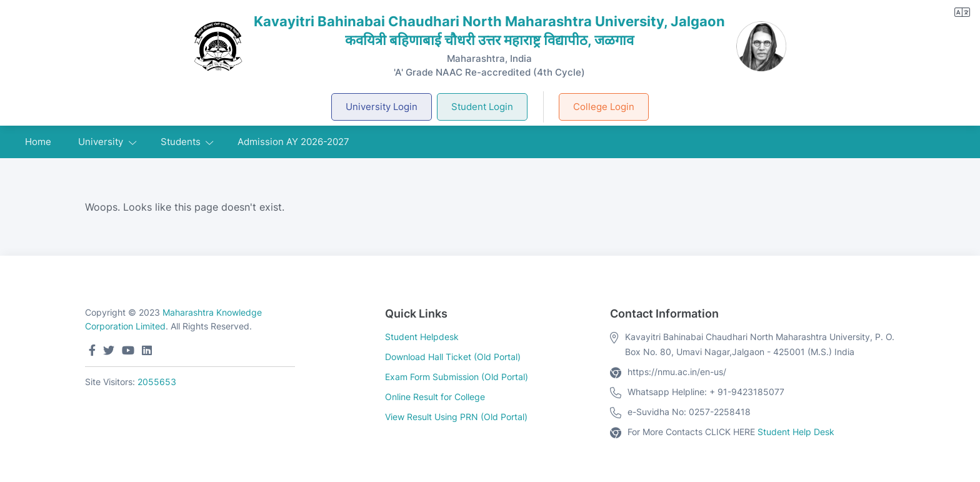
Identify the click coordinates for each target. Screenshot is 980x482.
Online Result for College (435, 397)
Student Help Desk (796, 432)
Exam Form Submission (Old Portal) (457, 377)
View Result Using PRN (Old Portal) (456, 417)
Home (38, 142)
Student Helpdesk (422, 337)
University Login (382, 107)
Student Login (482, 107)
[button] (962, 12)
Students (181, 142)
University (101, 142)
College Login (604, 107)
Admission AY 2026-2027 (293, 142)
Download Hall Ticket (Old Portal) (453, 357)
